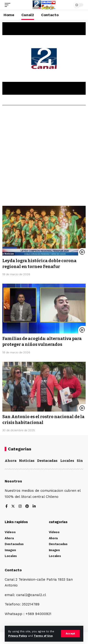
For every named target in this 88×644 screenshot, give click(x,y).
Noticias (27, 461)
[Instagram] (20, 507)
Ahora (11, 461)
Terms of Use (43, 636)
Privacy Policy (18, 636)
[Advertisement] (44, 157)
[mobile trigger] (9, 5)
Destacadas (47, 461)
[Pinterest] (27, 507)
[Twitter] (13, 507)
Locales (67, 461)
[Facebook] (6, 507)
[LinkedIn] (34, 507)
